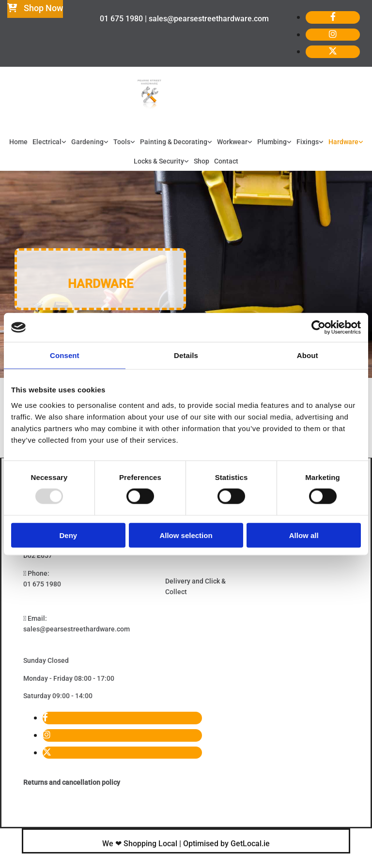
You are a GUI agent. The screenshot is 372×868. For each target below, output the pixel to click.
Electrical (47, 142)
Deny (68, 535)
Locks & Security (159, 161)
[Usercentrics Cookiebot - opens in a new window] (318, 328)
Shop (201, 161)
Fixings (308, 142)
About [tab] (308, 355)
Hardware (343, 142)
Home (18, 142)
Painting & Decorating (174, 142)
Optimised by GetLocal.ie (226, 844)
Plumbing (272, 142)
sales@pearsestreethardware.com (77, 629)
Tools (122, 142)
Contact (226, 161)
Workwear (232, 142)
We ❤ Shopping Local (140, 844)
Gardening (87, 142)
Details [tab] (186, 355)
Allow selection (186, 535)
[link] (49, 142)
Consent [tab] (65, 355)
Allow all (304, 535)
